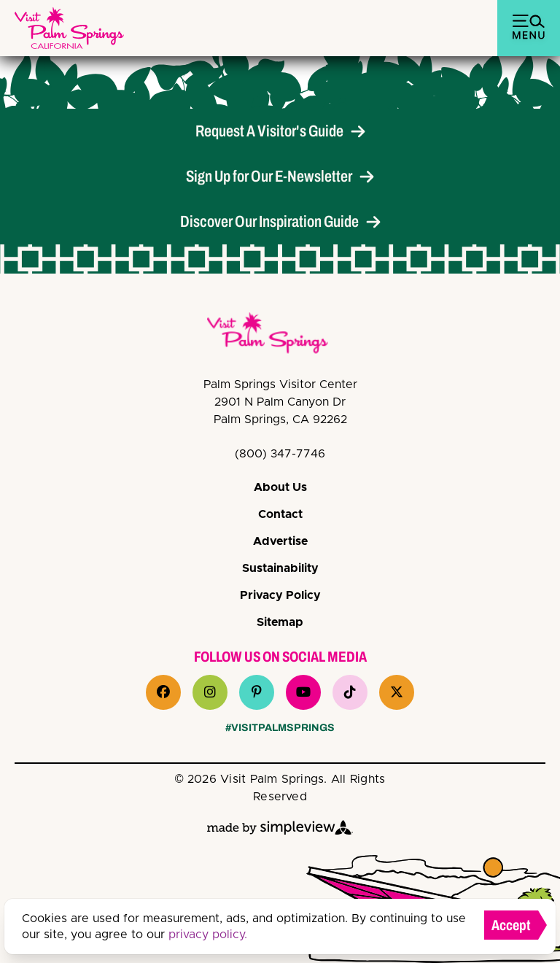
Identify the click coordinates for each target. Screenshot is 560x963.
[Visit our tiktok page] (350, 692)
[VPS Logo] (280, 336)
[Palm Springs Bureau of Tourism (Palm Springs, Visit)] (69, 28)
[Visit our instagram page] (210, 692)
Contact (280, 514)
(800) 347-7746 (280, 454)
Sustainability (280, 568)
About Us (280, 487)
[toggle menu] (529, 28)
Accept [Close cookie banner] (511, 925)
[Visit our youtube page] (303, 692)
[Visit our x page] (397, 692)
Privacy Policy (280, 595)
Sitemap (280, 622)
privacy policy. (208, 935)
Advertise (280, 541)
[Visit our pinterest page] (257, 692)
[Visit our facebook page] (163, 692)
